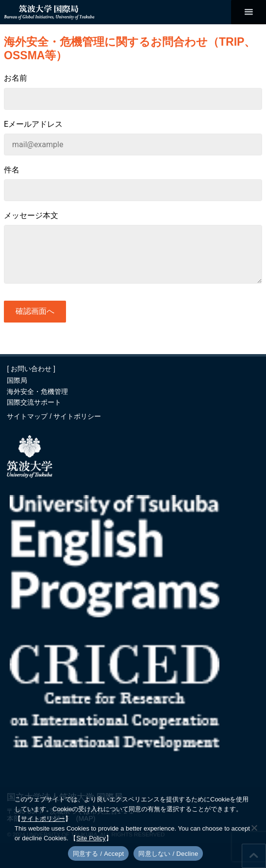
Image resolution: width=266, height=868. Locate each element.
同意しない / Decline (168, 854)
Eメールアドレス (33, 124)
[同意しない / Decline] (254, 828)
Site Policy (91, 838)
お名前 (16, 78)
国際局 (17, 380)
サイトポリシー (77, 416)
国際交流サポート (34, 402)
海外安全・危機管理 (37, 391)
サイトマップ (28, 416)
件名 (12, 170)
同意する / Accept (99, 854)
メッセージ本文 (31, 215)
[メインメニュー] (249, 12)
